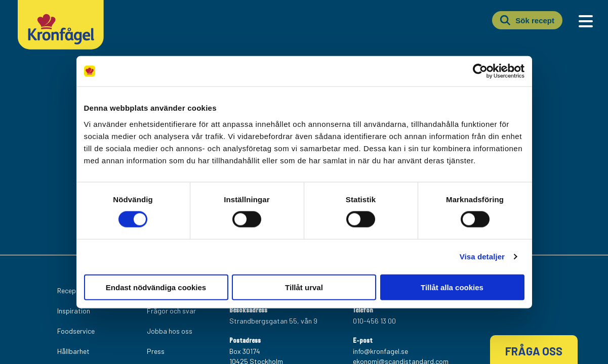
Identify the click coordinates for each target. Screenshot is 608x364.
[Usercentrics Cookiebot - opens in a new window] (480, 71)
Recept (68, 290)
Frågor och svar (171, 311)
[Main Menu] (586, 21)
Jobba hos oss (170, 331)
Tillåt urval (304, 287)
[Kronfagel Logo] (61, 48)
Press (156, 351)
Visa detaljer (482, 257)
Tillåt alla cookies (452, 287)
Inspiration (74, 311)
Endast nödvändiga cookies (156, 287)
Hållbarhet (73, 351)
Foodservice (76, 331)
